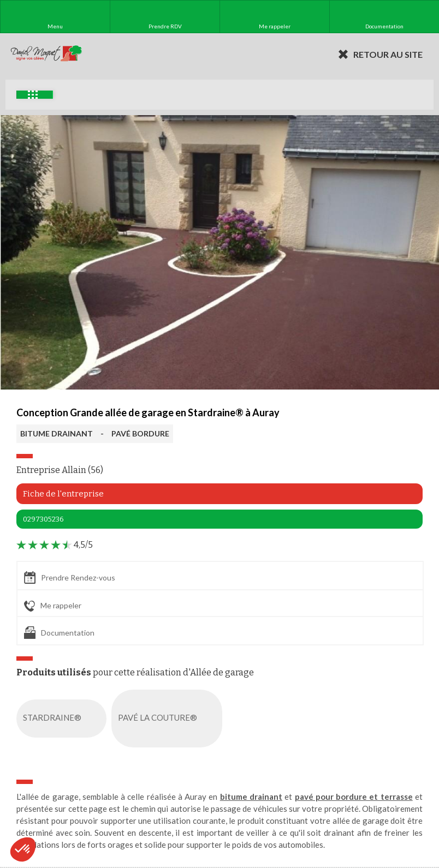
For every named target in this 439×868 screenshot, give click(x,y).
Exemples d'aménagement (33, 95)
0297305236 (43, 519)
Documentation (59, 633)
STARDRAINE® (64, 719)
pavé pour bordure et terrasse (354, 797)
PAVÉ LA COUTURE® (169, 719)
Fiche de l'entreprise (63, 494)
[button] (23, 849)
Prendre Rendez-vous (70, 577)
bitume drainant (251, 797)
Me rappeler (53, 606)
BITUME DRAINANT (57, 433)
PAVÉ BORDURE (140, 433)
